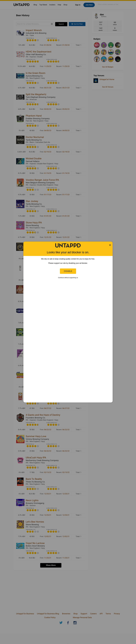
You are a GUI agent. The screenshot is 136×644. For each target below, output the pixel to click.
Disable (68, 271)
